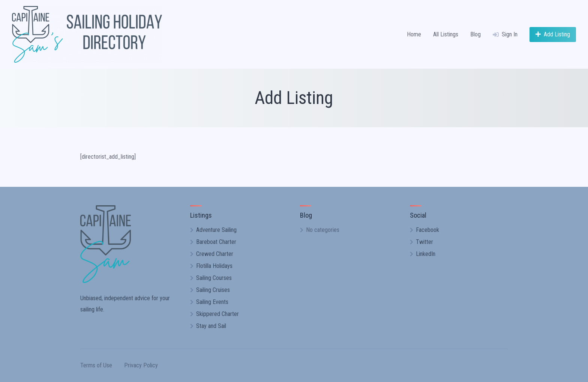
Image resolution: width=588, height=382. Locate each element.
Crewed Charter (215, 254)
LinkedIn (426, 254)
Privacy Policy (141, 365)
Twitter (424, 242)
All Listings (446, 34)
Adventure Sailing (216, 230)
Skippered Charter (217, 314)
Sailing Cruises (213, 290)
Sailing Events (212, 302)
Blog (475, 34)
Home (414, 34)
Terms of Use (96, 365)
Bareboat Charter (216, 242)
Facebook (427, 230)
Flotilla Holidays (214, 266)
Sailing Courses (214, 278)
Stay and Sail (211, 326)
